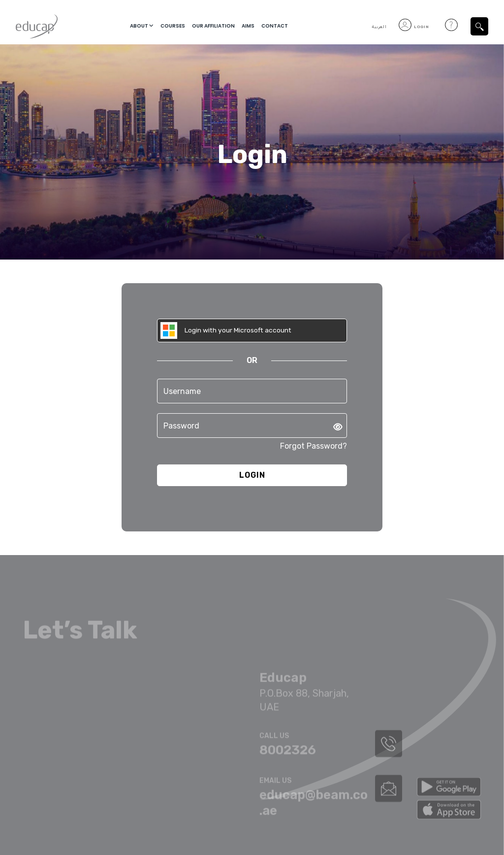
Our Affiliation (213, 26)
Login (414, 27)
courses (173, 26)
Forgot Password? (314, 446)
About (139, 26)
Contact (275, 26)
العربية (379, 27)
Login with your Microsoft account (227, 331)
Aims (248, 26)
